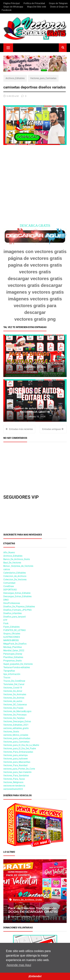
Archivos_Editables (15, 78)
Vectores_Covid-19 (13, 688)
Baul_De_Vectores (12, 563)
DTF (5, 620)
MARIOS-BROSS (11, 640)
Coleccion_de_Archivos (15, 576)
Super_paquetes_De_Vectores (18, 664)
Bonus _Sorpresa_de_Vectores (18, 566)
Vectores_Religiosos (13, 782)
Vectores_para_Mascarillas (17, 762)
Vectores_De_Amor (13, 691)
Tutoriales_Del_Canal (14, 684)
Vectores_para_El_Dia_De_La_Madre (21, 745)
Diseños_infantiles (13, 613)
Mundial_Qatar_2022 (14, 651)
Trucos (7, 678)
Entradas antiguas (53, 429)
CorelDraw (9, 586)
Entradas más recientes (19, 429)
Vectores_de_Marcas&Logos (17, 711)
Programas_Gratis (13, 661)
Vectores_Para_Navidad (15, 765)
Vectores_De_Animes (14, 698)
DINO (6, 600)
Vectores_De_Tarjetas (14, 718)
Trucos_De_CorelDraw (14, 681)
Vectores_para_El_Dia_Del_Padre (20, 749)
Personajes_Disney (13, 654)
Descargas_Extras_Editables (17, 596)
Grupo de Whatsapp (14, 7)
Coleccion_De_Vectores (15, 580)
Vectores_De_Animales (15, 694)
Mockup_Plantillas (13, 647)
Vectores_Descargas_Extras (17, 721)
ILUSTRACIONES (12, 637)
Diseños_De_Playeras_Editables (19, 607)
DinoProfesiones (12, 603)
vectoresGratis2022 (13, 789)
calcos (7, 569)
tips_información (12, 674)
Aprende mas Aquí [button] (19, 965)
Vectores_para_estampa (15, 755)
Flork (6, 623)
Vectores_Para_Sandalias (16, 776)
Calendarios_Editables (15, 573)
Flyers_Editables (11, 627)
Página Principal (12, 3)
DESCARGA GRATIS (35, 226)
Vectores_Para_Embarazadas (18, 752)
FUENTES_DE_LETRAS (14, 630)
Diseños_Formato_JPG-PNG (17, 610)
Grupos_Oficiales (12, 634)
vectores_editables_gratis (16, 728)
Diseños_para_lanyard (14, 617)
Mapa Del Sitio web (37, 7)
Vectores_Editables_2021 (16, 725)
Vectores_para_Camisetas (43, 78)
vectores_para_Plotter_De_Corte (19, 769)
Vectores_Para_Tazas (14, 779)
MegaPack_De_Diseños (15, 644)
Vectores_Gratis (11, 732)
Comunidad (9, 583)
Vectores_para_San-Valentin (17, 772)
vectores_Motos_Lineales (16, 735)
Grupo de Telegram (58, 3)
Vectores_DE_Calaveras (15, 705)
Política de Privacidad (35, 3)
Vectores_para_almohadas (17, 738)
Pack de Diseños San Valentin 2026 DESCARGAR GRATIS (33, 910)
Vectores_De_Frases (13, 708)
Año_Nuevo (9, 553)
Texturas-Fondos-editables (17, 667)
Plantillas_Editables (13, 657)
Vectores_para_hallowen (16, 759)
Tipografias (9, 671)
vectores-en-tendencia (14, 786)
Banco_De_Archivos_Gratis (17, 559)
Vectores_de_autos (13, 701)
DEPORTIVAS (10, 590)
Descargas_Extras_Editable (17, 593)
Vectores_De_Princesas (15, 715)
